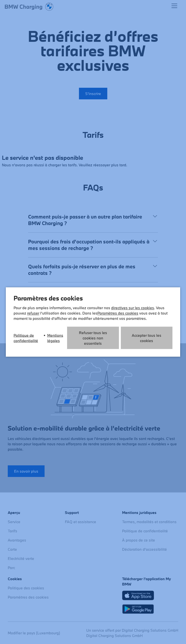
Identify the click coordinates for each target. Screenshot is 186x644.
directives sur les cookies (133, 308)
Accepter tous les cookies (147, 338)
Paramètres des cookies (118, 313)
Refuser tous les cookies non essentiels (93, 338)
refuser (33, 313)
